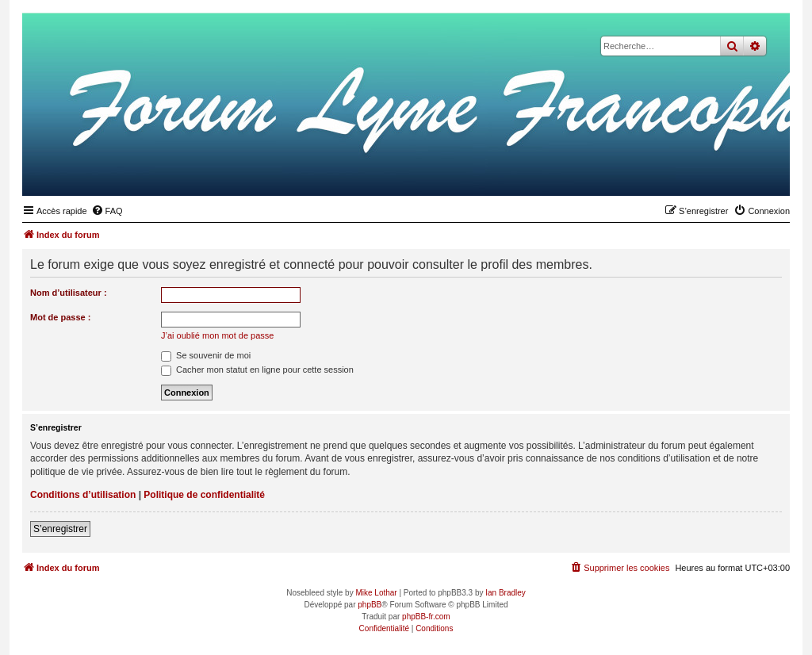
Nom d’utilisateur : (69, 293)
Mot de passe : (60, 317)
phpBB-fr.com (426, 617)
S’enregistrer (60, 529)
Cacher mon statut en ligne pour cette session (257, 370)
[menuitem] (107, 211)
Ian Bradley (506, 593)
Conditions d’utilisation (83, 495)
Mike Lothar (376, 593)
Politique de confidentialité (204, 495)
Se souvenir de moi (206, 355)
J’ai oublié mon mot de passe (217, 335)
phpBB (370, 605)
